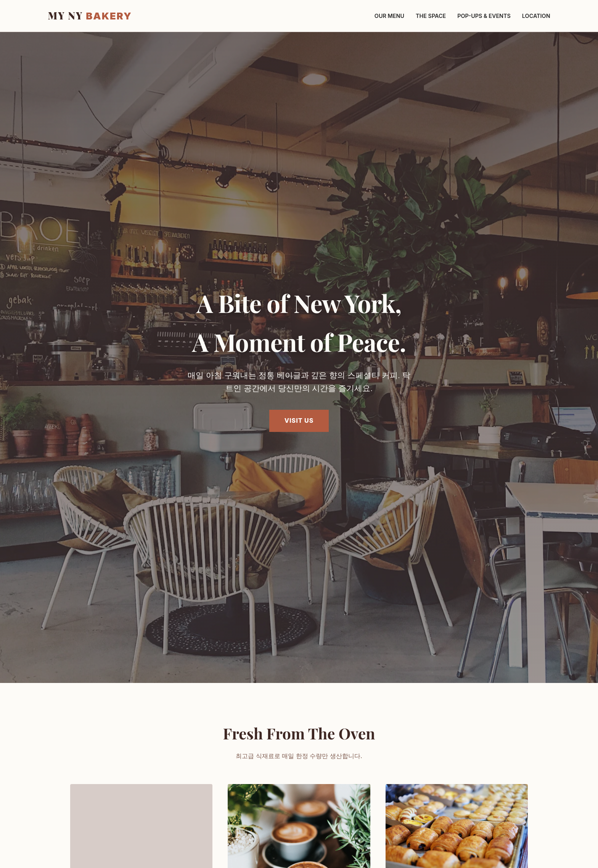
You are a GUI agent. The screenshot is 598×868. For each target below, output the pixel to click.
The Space (431, 16)
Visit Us (299, 420)
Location (536, 16)
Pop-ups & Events (484, 16)
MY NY (90, 15)
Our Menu (389, 16)
